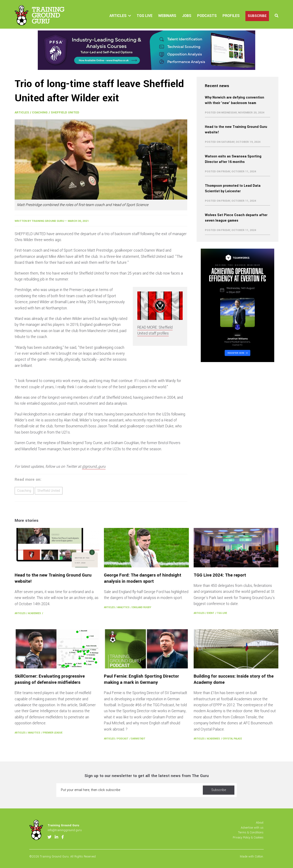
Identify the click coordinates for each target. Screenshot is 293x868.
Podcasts (207, 16)
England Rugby (142, 607)
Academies (34, 613)
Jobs (187, 16)
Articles (118, 16)
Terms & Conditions (251, 832)
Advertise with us (252, 828)
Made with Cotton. (252, 856)
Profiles (231, 16)
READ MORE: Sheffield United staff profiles (155, 330)
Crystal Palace (232, 739)
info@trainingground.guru (65, 830)
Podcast (123, 739)
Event (211, 613)
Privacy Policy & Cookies (248, 837)
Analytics (123, 607)
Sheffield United (65, 112)
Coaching (40, 112)
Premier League (53, 733)
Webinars (167, 16)
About (260, 823)
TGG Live (145, 16)
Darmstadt (138, 739)
